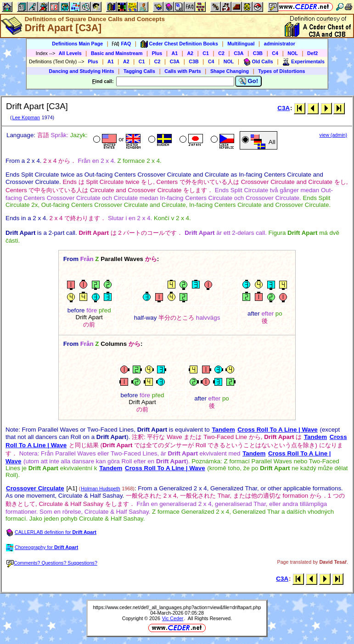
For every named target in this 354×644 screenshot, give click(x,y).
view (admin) (333, 135)
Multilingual (241, 44)
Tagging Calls (139, 71)
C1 (206, 53)
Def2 (312, 53)
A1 (175, 53)
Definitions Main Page (77, 44)
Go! (249, 81)
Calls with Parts (183, 71)
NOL (293, 53)
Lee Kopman (26, 117)
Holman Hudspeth (100, 489)
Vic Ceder (173, 618)
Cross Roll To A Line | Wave (278, 430)
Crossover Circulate (35, 488)
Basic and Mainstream (117, 53)
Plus (157, 53)
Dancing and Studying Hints (82, 71)
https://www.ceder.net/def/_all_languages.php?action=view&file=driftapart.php (177, 607)
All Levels (70, 53)
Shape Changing (230, 71)
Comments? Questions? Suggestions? (52, 563)
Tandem (223, 430)
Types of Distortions (281, 71)
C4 (275, 53)
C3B (258, 53)
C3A (239, 53)
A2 (190, 53)
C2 (221, 53)
